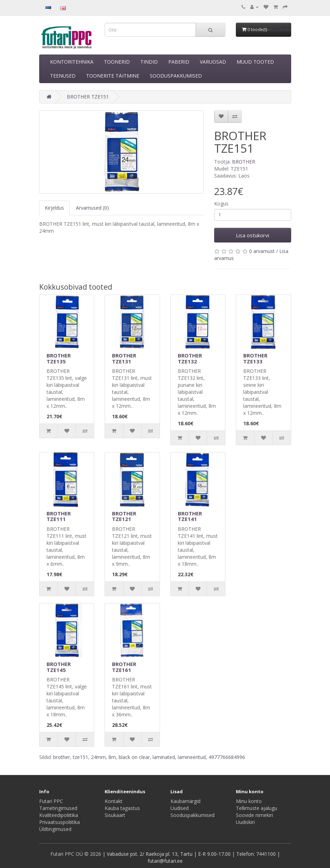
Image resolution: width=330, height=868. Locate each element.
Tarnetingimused (58, 808)
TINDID (149, 62)
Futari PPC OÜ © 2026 (76, 854)
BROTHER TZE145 (59, 667)
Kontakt (114, 801)
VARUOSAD (213, 62)
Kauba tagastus (122, 808)
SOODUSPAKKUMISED (176, 76)
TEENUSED (63, 76)
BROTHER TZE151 (88, 97)
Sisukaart (115, 815)
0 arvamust (262, 251)
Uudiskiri (245, 822)
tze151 (80, 757)
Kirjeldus (54, 208)
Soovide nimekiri (254, 815)
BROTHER (244, 162)
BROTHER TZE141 (190, 516)
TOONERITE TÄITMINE (113, 76)
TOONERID (117, 62)
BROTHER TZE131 (124, 358)
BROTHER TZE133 (255, 358)
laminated (164, 757)
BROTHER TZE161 (124, 667)
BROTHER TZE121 (124, 516)
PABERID (179, 62)
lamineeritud (192, 757)
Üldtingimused (55, 829)
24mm (98, 757)
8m (112, 757)
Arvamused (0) (92, 208)
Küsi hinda (281, 30)
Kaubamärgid (185, 801)
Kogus (221, 204)
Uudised (180, 808)
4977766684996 (227, 757)
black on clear (134, 757)
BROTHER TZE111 (59, 516)
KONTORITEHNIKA (72, 62)
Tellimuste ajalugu (257, 808)
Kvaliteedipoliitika (59, 815)
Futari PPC (51, 801)
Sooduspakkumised (192, 815)
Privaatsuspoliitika (59, 822)
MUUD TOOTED (255, 62)
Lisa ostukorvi (252, 235)
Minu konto (249, 801)
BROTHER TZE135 (59, 358)
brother (62, 757)
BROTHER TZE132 (190, 358)
